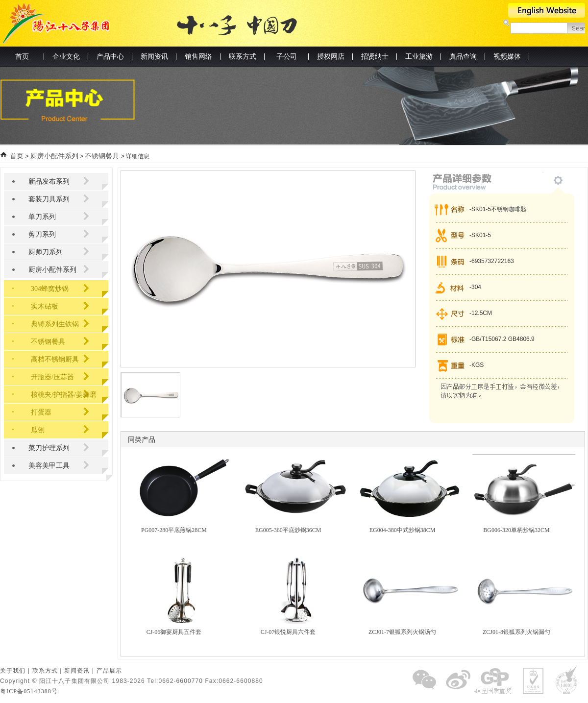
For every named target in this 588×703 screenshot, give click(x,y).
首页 (22, 57)
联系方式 (45, 671)
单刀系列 (42, 217)
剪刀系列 (42, 234)
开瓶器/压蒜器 (52, 377)
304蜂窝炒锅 (50, 289)
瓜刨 (38, 430)
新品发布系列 (49, 182)
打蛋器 (41, 412)
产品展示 (109, 671)
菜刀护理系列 (49, 448)
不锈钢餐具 (102, 156)
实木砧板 (45, 306)
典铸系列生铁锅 (55, 324)
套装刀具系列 (49, 199)
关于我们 (13, 671)
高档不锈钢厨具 (55, 359)
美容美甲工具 (49, 466)
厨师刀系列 (46, 252)
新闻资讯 (77, 671)
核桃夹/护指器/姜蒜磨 (64, 395)
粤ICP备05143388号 (29, 691)
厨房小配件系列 (54, 156)
